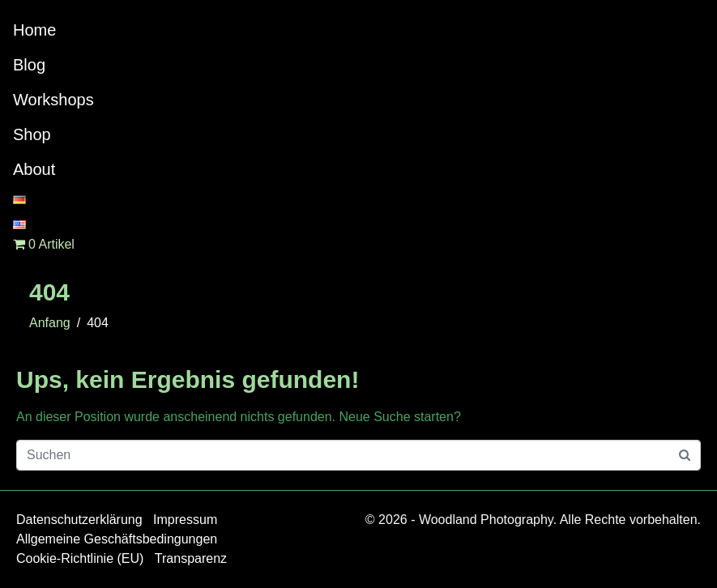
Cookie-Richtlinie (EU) (80, 558)
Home (34, 30)
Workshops (53, 100)
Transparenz (191, 558)
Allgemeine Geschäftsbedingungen (117, 539)
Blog (29, 65)
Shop (32, 134)
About (34, 169)
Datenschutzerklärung (79, 520)
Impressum (185, 520)
